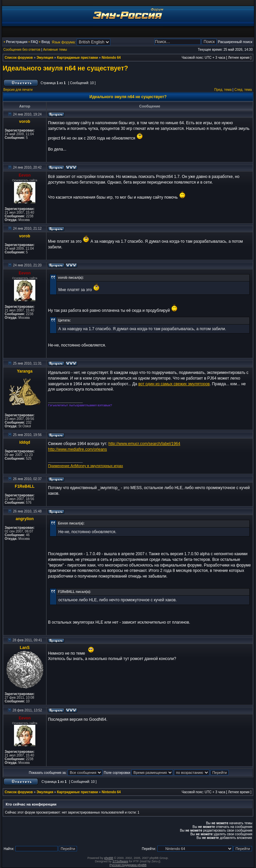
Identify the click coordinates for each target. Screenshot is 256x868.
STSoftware (120, 861)
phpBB (108, 858)
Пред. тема (223, 90)
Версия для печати (18, 90)
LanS (24, 648)
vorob (24, 122)
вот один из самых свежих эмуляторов (174, 384)
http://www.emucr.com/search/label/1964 (144, 444)
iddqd (25, 442)
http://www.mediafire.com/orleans (77, 449)
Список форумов (19, 58)
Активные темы (55, 50)
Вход (45, 42)
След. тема (243, 90)
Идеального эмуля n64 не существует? (65, 68)
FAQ (34, 42)
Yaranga (25, 371)
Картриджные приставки (77, 58)
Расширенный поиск (235, 42)
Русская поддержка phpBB (128, 865)
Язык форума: (64, 42)
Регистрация (17, 42)
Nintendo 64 (111, 58)
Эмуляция (45, 58)
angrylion (25, 519)
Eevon (25, 175)
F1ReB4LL (24, 486)
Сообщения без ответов (22, 50)
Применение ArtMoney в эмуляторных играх (85, 466)
